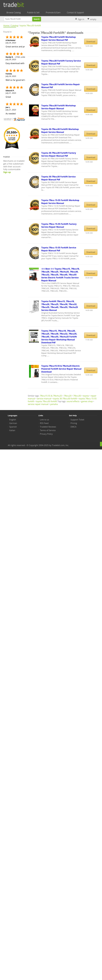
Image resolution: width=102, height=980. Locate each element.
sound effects (73, 401)
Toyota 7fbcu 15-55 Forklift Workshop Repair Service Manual (60, 202)
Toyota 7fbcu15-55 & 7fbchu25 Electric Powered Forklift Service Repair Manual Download (61, 369)
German (13, 423)
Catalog (14, 26)
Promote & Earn (53, 13)
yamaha (54, 404)
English (13, 420)
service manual (44, 399)
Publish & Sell (33, 13)
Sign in (81, 19)
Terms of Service (48, 430)
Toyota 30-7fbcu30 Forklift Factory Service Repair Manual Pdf (59, 154)
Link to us (44, 420)
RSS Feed (44, 423)
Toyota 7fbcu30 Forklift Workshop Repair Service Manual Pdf (59, 38)
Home (6, 26)
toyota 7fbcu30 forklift (30, 26)
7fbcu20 (68, 396)
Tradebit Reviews (48, 427)
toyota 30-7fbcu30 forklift (65, 399)
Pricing (74, 423)
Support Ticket (77, 420)
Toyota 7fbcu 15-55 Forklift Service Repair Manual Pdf (59, 249)
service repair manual (38, 404)
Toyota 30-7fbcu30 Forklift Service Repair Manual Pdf (58, 178)
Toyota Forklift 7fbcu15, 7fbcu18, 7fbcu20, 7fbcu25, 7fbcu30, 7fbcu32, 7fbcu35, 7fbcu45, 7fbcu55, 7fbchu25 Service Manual (60, 306)
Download (91, 41)
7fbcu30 (77, 396)
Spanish (13, 427)
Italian (12, 430)
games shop (87, 401)
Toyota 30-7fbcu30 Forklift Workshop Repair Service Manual (60, 131)
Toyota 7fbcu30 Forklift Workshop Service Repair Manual (59, 107)
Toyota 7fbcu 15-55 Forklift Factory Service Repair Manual (59, 225)
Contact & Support (75, 13)
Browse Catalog (14, 13)
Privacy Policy (46, 434)
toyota (86, 396)
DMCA (73, 427)
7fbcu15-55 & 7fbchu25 (51, 396)
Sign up (7, 172)
